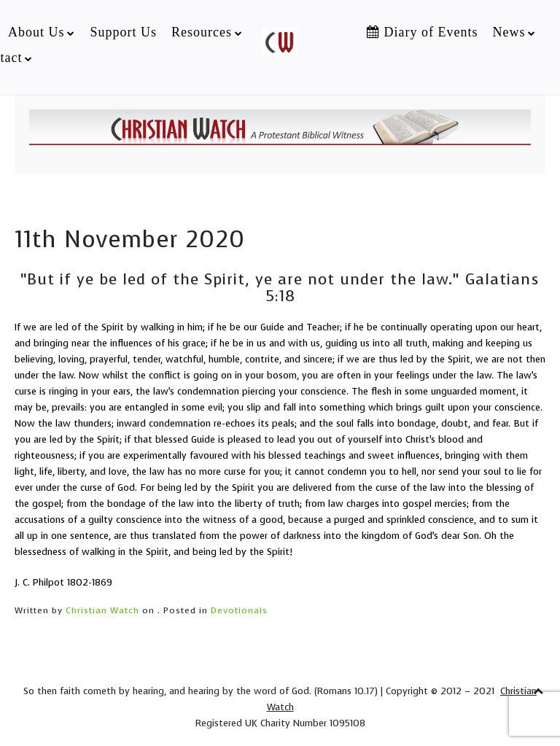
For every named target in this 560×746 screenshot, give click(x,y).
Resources (202, 32)
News (509, 32)
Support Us (123, 32)
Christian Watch (102, 610)
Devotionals (239, 610)
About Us (36, 32)
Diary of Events (422, 32)
